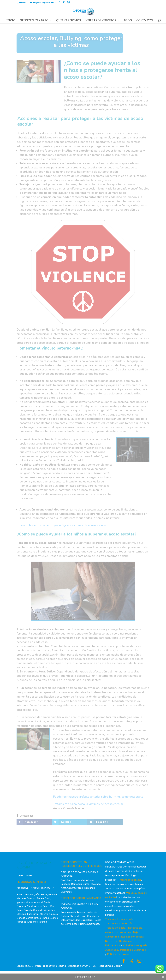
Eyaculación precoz (132, 937)
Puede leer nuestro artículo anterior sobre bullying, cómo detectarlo (98, 797)
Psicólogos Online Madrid (51, 966)
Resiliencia (126, 941)
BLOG (128, 21)
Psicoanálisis (113, 945)
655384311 (23, 3)
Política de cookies (118, 954)
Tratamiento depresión (119, 924)
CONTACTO (145, 21)
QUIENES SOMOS (69, 21)
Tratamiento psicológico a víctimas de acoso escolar (88, 804)
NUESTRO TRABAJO (34, 21)
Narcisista (111, 941)
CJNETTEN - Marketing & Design (103, 966)
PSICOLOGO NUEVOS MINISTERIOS (82, 866)
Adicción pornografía (135, 945)
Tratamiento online (130, 880)
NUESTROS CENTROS (101, 21)
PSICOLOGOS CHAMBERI (31, 882)
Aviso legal (112, 950)
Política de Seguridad (133, 950)
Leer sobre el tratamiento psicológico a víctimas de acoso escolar (63, 525)
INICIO (10, 21)
